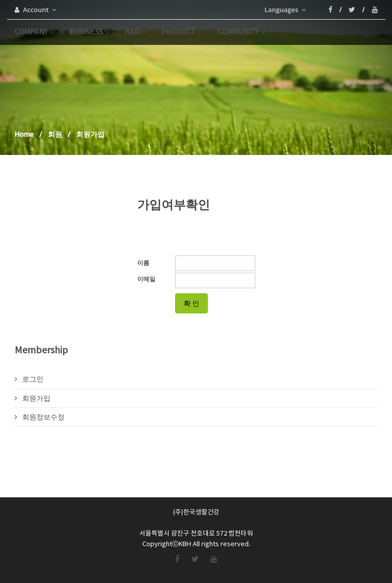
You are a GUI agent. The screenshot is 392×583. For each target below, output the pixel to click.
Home (24, 134)
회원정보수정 (40, 417)
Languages (285, 10)
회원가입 (33, 398)
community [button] (241, 32)
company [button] (34, 32)
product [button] (182, 32)
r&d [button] (135, 32)
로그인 (29, 379)
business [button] (89, 32)
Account (35, 10)
